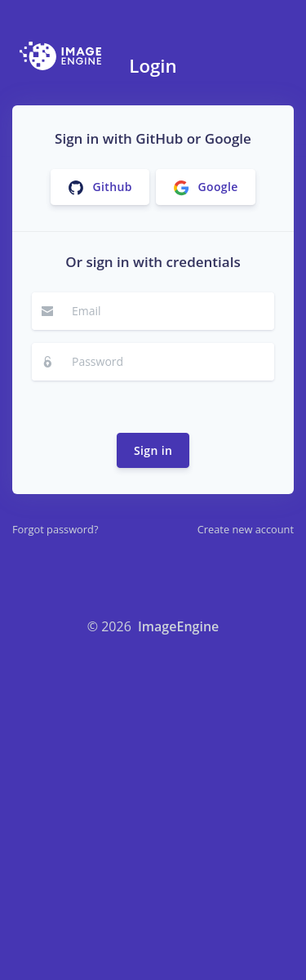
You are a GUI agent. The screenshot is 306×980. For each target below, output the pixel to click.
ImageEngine (178, 626)
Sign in (153, 450)
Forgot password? (55, 529)
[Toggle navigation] (276, 56)
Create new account (246, 529)
